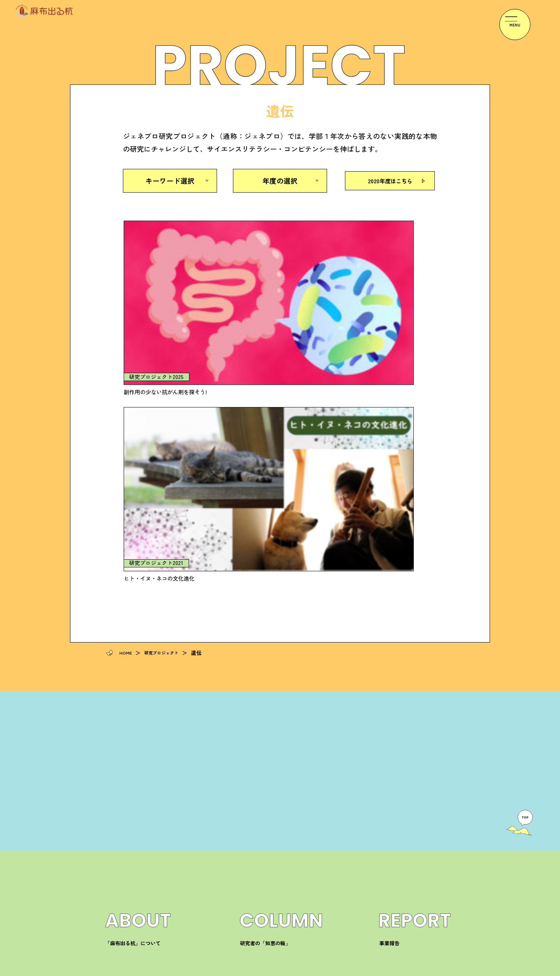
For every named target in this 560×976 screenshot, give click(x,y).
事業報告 (390, 661)
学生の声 (116, 790)
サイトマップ (439, 969)
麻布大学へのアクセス (406, 725)
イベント (251, 738)
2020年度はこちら (390, 181)
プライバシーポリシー (383, 969)
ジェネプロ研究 (259, 803)
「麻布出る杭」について (135, 661)
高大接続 (251, 790)
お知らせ (251, 725)
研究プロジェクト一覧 (132, 725)
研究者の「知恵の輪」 (267, 661)
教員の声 (116, 803)
